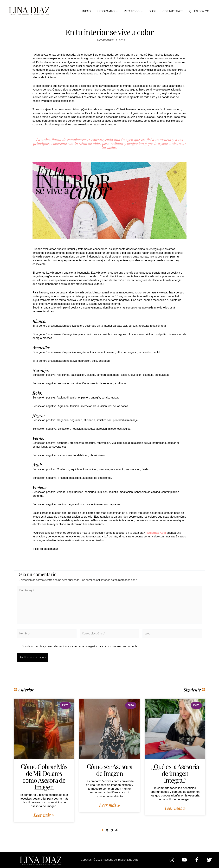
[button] (119, 11)
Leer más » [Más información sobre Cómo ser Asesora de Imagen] (109, 805)
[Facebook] (197, 860)
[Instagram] (172, 860)
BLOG (154, 11)
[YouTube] (184, 860)
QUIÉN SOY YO (199, 11)
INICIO (90, 11)
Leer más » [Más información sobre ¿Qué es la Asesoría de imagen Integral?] (175, 808)
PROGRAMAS (110, 11)
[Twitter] (209, 860)
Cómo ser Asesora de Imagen (110, 770)
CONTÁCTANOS (174, 11)
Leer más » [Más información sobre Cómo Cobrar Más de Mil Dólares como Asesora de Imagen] (44, 815)
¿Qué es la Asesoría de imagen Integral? (175, 773)
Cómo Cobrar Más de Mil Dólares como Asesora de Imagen (44, 776)
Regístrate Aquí (156, 533)
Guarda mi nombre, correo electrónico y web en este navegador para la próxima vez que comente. (80, 646)
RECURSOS (135, 11)
